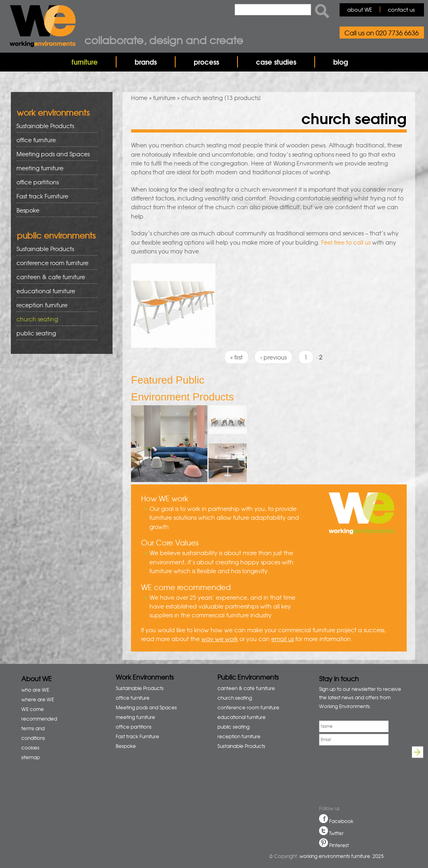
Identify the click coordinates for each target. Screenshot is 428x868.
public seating (54, 333)
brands (146, 62)
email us (283, 639)
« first (237, 357)
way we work (220, 639)
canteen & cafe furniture (54, 277)
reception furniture (54, 305)
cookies (30, 748)
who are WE (35, 690)
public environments (56, 235)
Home (139, 98)
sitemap (31, 757)
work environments (53, 112)
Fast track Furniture (42, 196)
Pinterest (339, 845)
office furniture (54, 140)
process (206, 62)
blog (341, 62)
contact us (401, 9)
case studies (276, 62)
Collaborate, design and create (164, 40)
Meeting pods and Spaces (54, 154)
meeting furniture (54, 168)
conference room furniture (54, 263)
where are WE (38, 699)
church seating (37, 319)
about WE (360, 9)
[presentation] (346, 776)
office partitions (54, 182)
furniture (85, 62)
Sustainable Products (45, 126)
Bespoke (28, 210)
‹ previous (273, 357)
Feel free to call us (346, 242)
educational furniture (54, 291)
